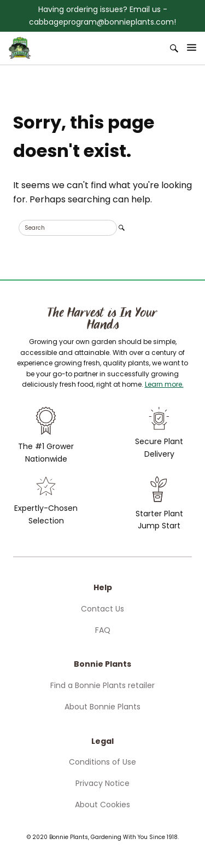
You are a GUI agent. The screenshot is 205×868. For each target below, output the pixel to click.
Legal (102, 741)
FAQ (103, 630)
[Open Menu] (192, 48)
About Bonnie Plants (102, 707)
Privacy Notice (102, 783)
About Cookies (102, 805)
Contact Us (102, 609)
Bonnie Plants (102, 664)
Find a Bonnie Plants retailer (102, 685)
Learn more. (164, 384)
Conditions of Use (102, 762)
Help (103, 587)
